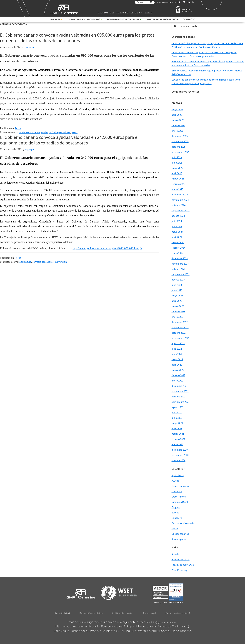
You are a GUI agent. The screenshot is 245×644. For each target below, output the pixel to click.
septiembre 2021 (181, 402)
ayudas (44, 132)
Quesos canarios (180, 534)
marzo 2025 (178, 179)
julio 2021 (177, 412)
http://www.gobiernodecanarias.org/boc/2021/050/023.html (106, 248)
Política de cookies (123, 613)
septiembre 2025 (181, 152)
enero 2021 (177, 444)
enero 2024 (177, 253)
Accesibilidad (62, 613)
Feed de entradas (181, 559)
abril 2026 (177, 115)
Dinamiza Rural (180, 502)
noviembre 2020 (180, 455)
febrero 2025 (178, 184)
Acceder (176, 554)
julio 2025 (177, 157)
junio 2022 (177, 354)
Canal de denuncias (177, 613)
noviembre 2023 (180, 264)
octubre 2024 (179, 205)
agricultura (25, 262)
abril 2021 (177, 428)
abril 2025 (177, 173)
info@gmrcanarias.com (165, 622)
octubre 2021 (179, 397)
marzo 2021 (178, 434)
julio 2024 (177, 221)
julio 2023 (177, 285)
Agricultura (178, 475)
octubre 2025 (179, 147)
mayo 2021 (177, 423)
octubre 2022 (179, 333)
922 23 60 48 (80, 627)
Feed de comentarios (183, 565)
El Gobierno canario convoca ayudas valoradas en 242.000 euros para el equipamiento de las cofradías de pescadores (69, 140)
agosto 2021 (178, 407)
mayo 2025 (177, 168)
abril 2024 (177, 237)
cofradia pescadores (60, 132)
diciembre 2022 (180, 322)
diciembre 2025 (180, 136)
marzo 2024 (178, 242)
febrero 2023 (178, 311)
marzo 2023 (178, 306)
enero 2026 (177, 131)
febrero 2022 (178, 375)
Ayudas (175, 481)
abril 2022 (177, 365)
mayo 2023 (177, 295)
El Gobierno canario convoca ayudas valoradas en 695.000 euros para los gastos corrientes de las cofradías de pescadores (77, 38)
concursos (177, 491)
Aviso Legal (149, 613)
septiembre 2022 (181, 338)
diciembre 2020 (180, 450)
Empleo (176, 507)
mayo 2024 (177, 232)
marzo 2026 (178, 120)
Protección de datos (91, 613)
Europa (175, 513)
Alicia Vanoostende (30, 132)
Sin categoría (179, 539)
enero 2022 (177, 381)
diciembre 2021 (180, 386)
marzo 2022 (178, 370)
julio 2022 (177, 349)
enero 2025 (177, 189)
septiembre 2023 (181, 274)
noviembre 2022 (180, 327)
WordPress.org (179, 570)
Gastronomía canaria (183, 523)
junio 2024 (177, 226)
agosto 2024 (178, 216)
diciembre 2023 (180, 258)
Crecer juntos (179, 497)
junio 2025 (177, 163)
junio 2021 (177, 418)
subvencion (61, 262)
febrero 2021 (178, 439)
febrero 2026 (178, 125)
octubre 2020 (179, 460)
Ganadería (177, 518)
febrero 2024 (178, 248)
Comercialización (181, 486)
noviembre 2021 (180, 391)
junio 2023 (177, 290)
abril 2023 (177, 301)
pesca (74, 132)
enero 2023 (177, 317)
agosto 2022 (178, 343)
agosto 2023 (178, 280)
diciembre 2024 (180, 194)
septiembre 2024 (181, 210)
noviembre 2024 (180, 200)
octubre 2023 (179, 269)
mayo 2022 (177, 359)
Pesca (18, 128)
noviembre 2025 (180, 141)
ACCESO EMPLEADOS (166, 2)
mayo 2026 (177, 109)
